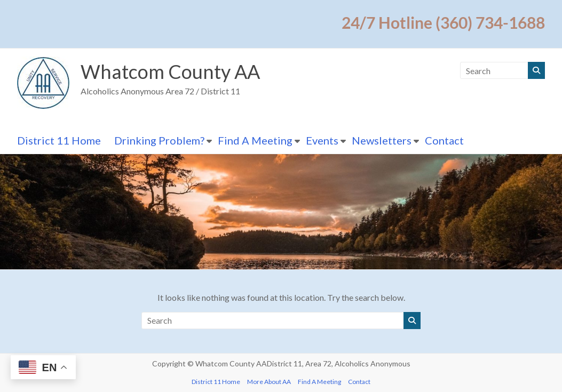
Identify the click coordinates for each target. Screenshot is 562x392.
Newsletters (382, 140)
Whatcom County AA (170, 71)
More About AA (269, 382)
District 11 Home (59, 140)
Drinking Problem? (159, 140)
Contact (444, 140)
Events (322, 140)
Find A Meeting (255, 140)
